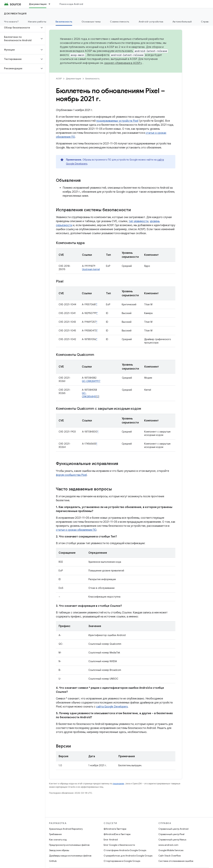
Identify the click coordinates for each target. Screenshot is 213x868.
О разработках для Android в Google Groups (128, 856)
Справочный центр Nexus (172, 840)
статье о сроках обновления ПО (76, 530)
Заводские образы (59, 850)
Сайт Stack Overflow (170, 856)
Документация (15, 14)
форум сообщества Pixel (71, 475)
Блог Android (111, 840)
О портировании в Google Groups (122, 861)
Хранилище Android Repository (66, 829)
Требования (55, 834)
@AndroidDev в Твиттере (117, 834)
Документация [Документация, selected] (38, 4)
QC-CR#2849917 (91, 381)
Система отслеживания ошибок (176, 861)
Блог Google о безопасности (119, 845)
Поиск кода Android (71, 4)
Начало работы (37, 22)
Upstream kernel (91, 269)
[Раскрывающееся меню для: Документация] (51, 4)
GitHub (53, 861)
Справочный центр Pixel (171, 834)
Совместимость (120, 22)
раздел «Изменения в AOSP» (123, 63)
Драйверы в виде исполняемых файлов (70, 856)
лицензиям (118, 784)
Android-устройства (151, 22)
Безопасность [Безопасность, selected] (64, 22)
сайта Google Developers (112, 707)
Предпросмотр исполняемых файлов (69, 845)
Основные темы (91, 22)
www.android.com (168, 845)
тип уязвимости (138, 221)
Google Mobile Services (171, 850)
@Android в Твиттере (115, 829)
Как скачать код (58, 840)
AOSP (59, 79)
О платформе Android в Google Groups (125, 850)
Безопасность (92, 79)
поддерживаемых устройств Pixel (117, 121)
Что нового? (11, 22)
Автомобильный (182, 22)
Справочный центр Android (173, 829)
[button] (20, 28)
